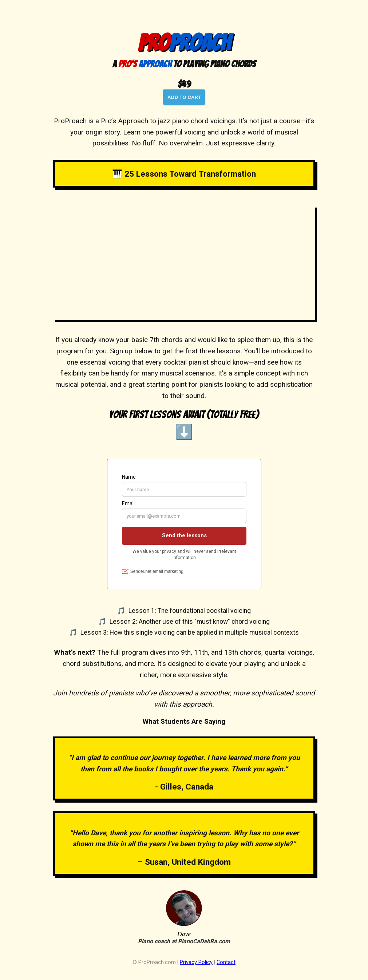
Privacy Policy (196, 962)
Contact (226, 962)
